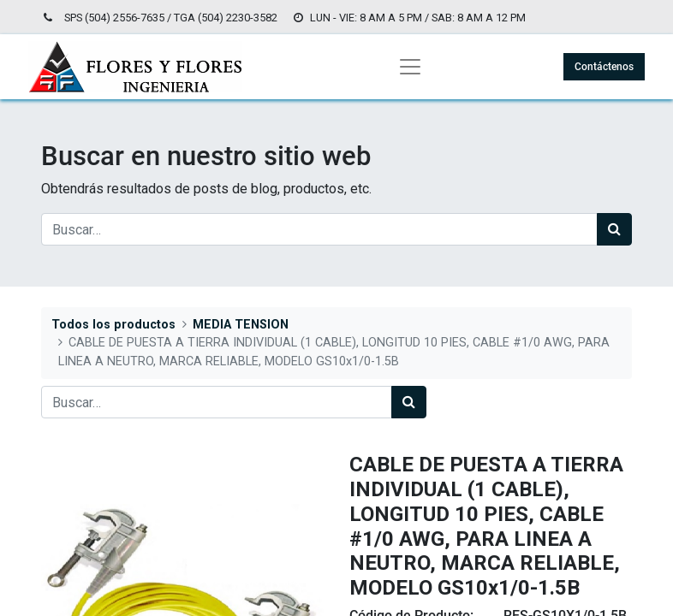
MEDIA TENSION (241, 325)
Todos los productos (113, 325)
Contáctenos (604, 67)
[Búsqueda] (614, 229)
